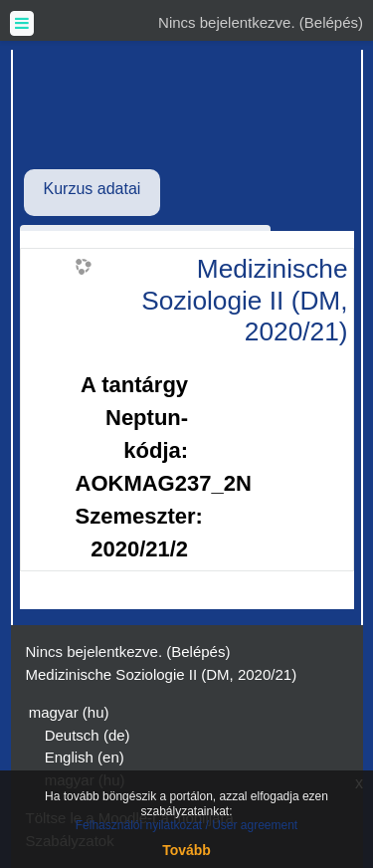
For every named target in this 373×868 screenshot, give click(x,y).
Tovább (186, 850)
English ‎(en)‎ (85, 757)
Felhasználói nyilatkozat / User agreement (186, 825)
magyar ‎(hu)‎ (69, 712)
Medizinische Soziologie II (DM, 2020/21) (244, 300)
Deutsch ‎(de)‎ (88, 735)
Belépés (331, 22)
